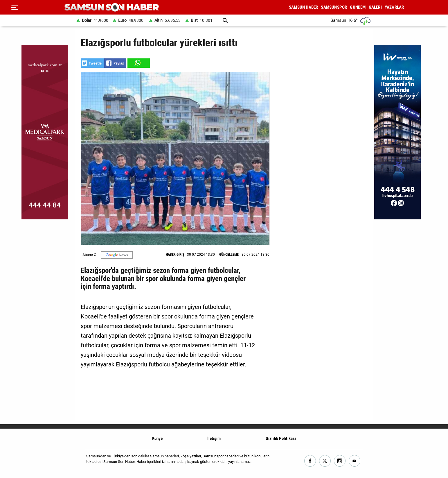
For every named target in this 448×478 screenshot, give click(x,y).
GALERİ (375, 7)
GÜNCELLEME (229, 255)
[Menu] (15, 7)
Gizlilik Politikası (281, 438)
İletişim (214, 438)
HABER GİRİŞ (175, 255)
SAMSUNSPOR (334, 7)
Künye (157, 438)
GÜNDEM (358, 7)
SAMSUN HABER (303, 7)
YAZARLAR (394, 7)
